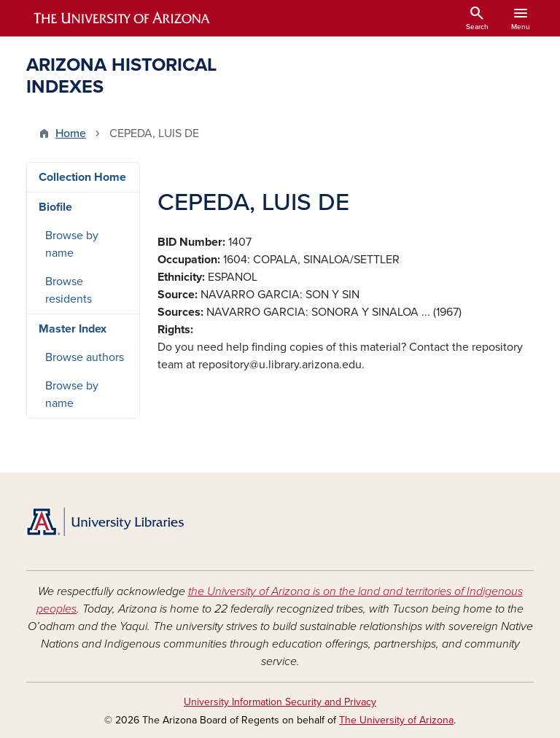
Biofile (55, 207)
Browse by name (72, 244)
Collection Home (82, 177)
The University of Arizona (396, 720)
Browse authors (85, 357)
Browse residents (69, 290)
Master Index (73, 329)
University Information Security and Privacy (280, 702)
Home (71, 133)
